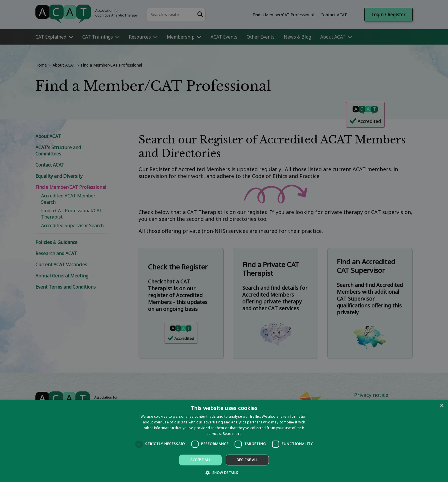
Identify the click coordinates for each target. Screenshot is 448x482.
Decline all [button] (247, 460)
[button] (224, 472)
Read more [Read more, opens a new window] (232, 434)
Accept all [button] (201, 460)
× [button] (442, 406)
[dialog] (224, 441)
